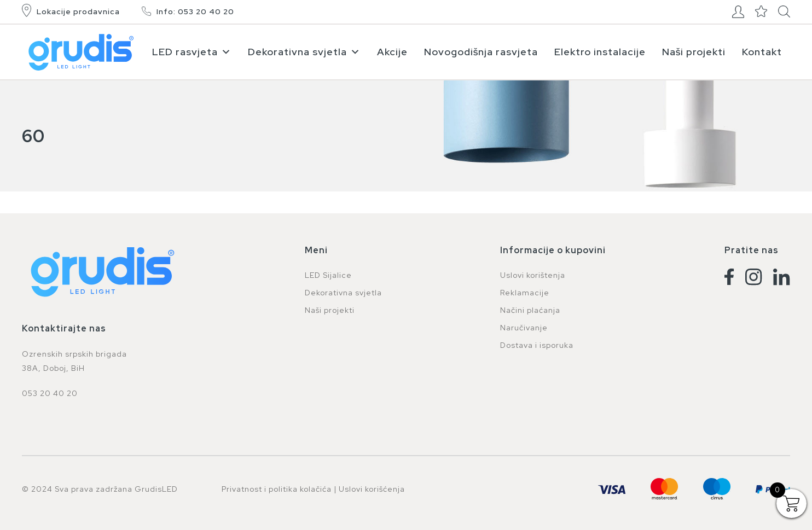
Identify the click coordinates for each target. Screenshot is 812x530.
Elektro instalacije (600, 52)
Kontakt (762, 52)
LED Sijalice (328, 275)
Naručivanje (524, 328)
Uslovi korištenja (533, 275)
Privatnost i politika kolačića (277, 489)
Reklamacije (525, 293)
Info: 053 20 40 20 (195, 11)
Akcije (392, 52)
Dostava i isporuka (537, 345)
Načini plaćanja (530, 310)
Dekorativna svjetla (304, 52)
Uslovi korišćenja (372, 489)
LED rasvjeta (192, 52)
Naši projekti (694, 52)
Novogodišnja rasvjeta (481, 52)
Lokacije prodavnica (78, 11)
